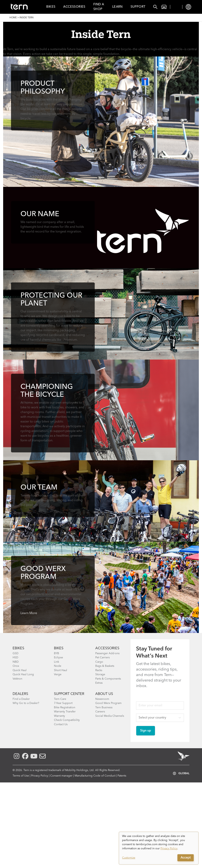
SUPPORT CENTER (69, 694)
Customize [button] (129, 858)
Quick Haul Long (23, 674)
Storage (100, 674)
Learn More (29, 613)
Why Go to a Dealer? (26, 703)
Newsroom (102, 699)
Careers (100, 712)
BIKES (59, 648)
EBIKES (18, 648)
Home (13, 18)
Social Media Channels (110, 716)
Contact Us (61, 724)
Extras (99, 683)
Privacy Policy (40, 776)
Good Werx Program (108, 703)
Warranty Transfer (65, 712)
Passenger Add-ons (107, 653)
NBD (16, 662)
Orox (16, 666)
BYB (57, 653)
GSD (16, 653)
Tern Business (104, 707)
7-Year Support (63, 703)
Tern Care (60, 699)
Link (57, 662)
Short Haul (61, 670)
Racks (99, 670)
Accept (186, 858)
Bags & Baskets (105, 666)
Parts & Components (108, 679)
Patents (122, 776)
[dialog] (159, 848)
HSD (15, 658)
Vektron (17, 679)
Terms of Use (21, 776)
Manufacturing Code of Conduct (95, 776)
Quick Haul (20, 670)
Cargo (99, 662)
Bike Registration (65, 707)
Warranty (59, 716)
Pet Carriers (102, 658)
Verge (58, 674)
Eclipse (58, 658)
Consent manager (61, 776)
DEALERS (20, 694)
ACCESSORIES (107, 648)
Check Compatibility (67, 720)
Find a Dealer (21, 699)
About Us (104, 694)
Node (58, 666)
